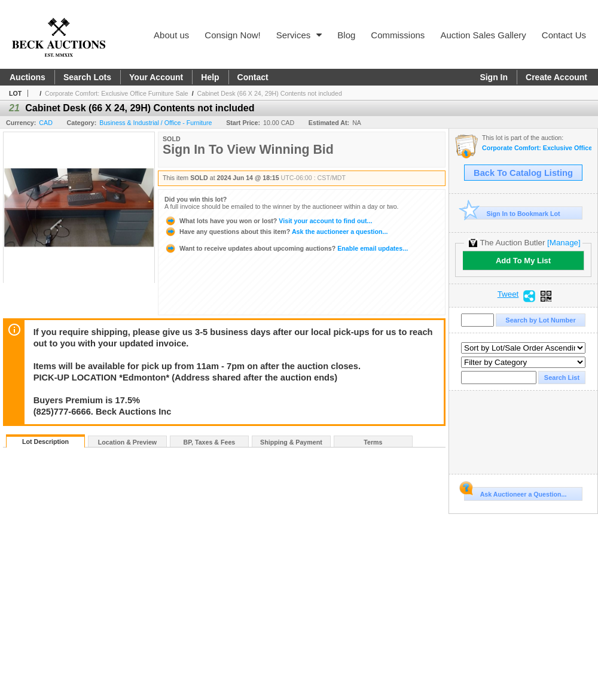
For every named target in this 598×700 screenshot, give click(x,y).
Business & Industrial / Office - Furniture (155, 123)
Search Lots (87, 77)
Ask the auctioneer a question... (276, 232)
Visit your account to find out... (268, 221)
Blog (346, 35)
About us (171, 35)
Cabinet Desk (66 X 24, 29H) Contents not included (270, 93)
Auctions (28, 77)
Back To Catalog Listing (523, 173)
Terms (373, 442)
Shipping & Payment (291, 442)
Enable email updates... (286, 248)
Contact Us (564, 35)
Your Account (156, 77)
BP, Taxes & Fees (210, 442)
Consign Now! (232, 35)
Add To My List (523, 261)
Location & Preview (127, 442)
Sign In (494, 77)
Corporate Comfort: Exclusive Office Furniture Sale (117, 93)
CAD (46, 123)
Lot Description (45, 442)
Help (210, 77)
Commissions (398, 35)
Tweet (508, 294)
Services (299, 35)
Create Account (556, 77)
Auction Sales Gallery (483, 35)
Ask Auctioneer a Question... (515, 492)
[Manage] (564, 243)
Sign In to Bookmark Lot (512, 213)
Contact (253, 77)
